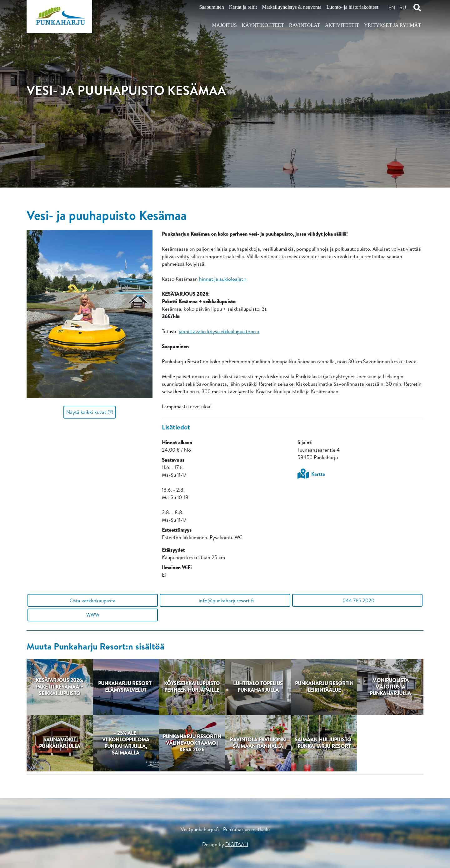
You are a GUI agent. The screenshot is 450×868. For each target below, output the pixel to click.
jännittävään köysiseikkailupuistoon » (219, 331)
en (392, 8)
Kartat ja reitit (243, 7)
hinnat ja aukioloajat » (223, 279)
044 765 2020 (357, 600)
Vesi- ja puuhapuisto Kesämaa (107, 215)
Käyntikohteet (263, 25)
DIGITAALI (237, 844)
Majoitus (225, 25)
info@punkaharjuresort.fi (225, 600)
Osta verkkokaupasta (93, 600)
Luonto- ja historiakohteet (352, 7)
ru (403, 8)
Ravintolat (305, 25)
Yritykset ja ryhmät (392, 25)
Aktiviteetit (342, 25)
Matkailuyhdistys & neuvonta (292, 7)
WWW (93, 615)
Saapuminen (212, 7)
